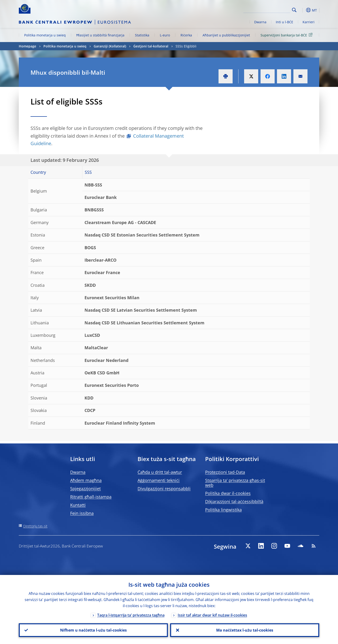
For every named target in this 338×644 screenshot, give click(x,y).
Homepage (27, 46)
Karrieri (309, 22)
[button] (303, 10)
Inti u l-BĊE (284, 22)
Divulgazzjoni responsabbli (164, 489)
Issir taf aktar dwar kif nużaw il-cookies (212, 615)
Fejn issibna (82, 513)
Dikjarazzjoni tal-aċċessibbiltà (234, 501)
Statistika (142, 35)
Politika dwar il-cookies (228, 493)
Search (294, 10)
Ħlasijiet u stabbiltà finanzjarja (100, 35)
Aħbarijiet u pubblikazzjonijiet (226, 35)
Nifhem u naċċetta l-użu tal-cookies (93, 630)
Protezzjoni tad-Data (225, 472)
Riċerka (186, 35)
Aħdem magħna (86, 480)
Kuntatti (78, 505)
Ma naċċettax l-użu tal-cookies (245, 630)
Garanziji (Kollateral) (110, 46)
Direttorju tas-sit (35, 526)
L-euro (165, 35)
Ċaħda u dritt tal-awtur (160, 472)
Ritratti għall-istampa (91, 497)
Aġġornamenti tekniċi (159, 480)
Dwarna (260, 22)
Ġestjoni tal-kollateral (151, 46)
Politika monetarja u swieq (45, 35)
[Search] (267, 9)
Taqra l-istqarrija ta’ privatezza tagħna (131, 615)
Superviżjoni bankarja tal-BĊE (287, 35)
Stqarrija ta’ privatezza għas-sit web (235, 483)
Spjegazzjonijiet (85, 489)
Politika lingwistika (223, 510)
